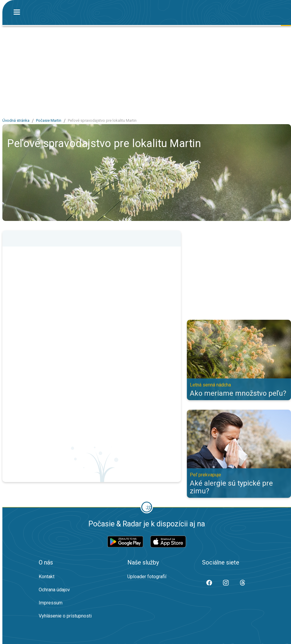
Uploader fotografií (147, 577)
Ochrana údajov (54, 590)
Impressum (51, 603)
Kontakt (47, 577)
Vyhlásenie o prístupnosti (65, 616)
